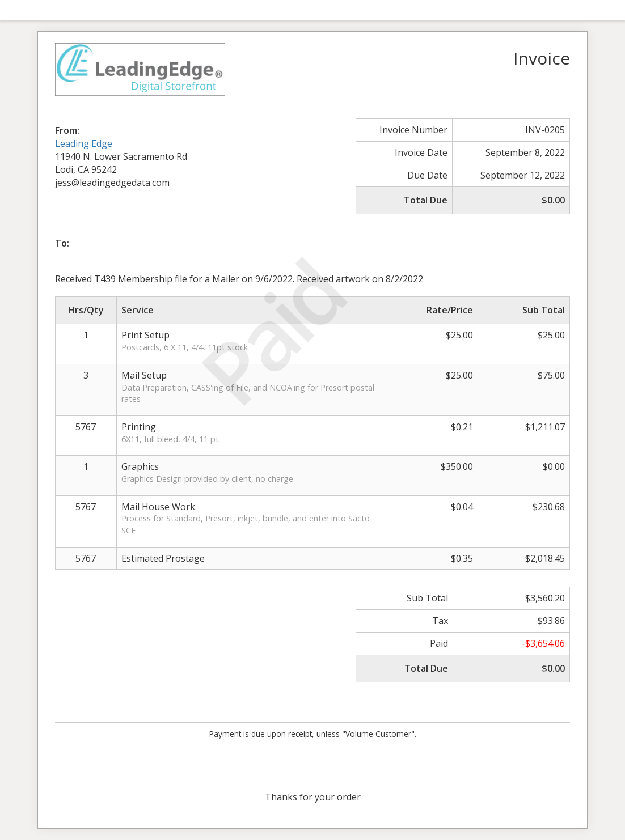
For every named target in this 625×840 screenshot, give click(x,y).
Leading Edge (84, 143)
